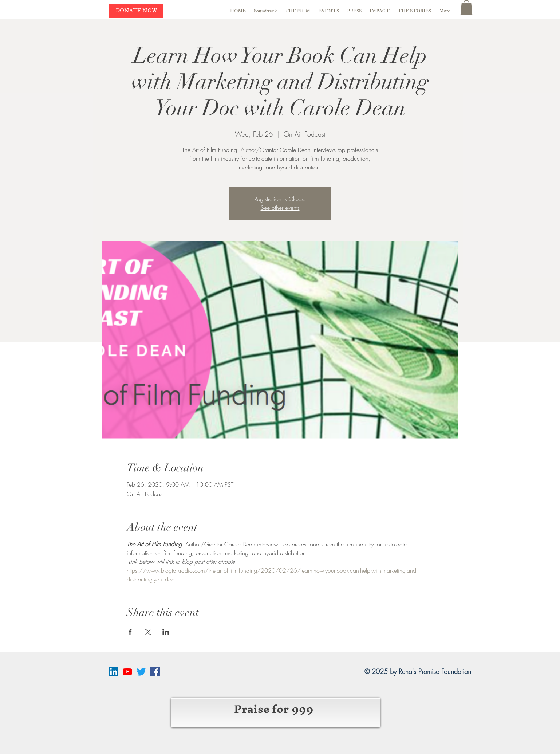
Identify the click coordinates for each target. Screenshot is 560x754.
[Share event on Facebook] (130, 632)
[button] (466, 7)
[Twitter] (141, 672)
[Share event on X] (148, 632)
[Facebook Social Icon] (155, 672)
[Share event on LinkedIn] (166, 632)
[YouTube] (127, 672)
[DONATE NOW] (136, 11)
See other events (280, 208)
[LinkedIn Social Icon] (114, 672)
